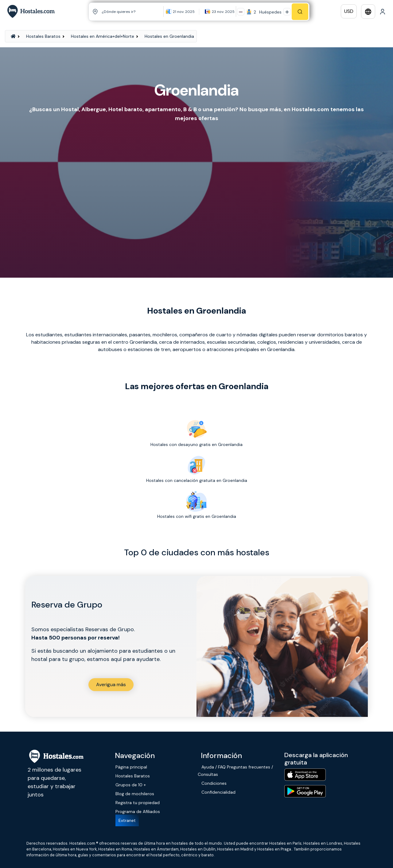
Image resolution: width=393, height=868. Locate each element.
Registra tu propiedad (138, 803)
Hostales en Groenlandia (169, 36)
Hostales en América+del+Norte (103, 36)
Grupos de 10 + (131, 785)
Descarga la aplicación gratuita (316, 759)
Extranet (127, 820)
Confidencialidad (218, 792)
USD (349, 11)
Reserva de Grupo (67, 605)
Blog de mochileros (135, 794)
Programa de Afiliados (138, 811)
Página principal (131, 767)
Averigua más (111, 684)
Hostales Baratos (43, 36)
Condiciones (214, 783)
